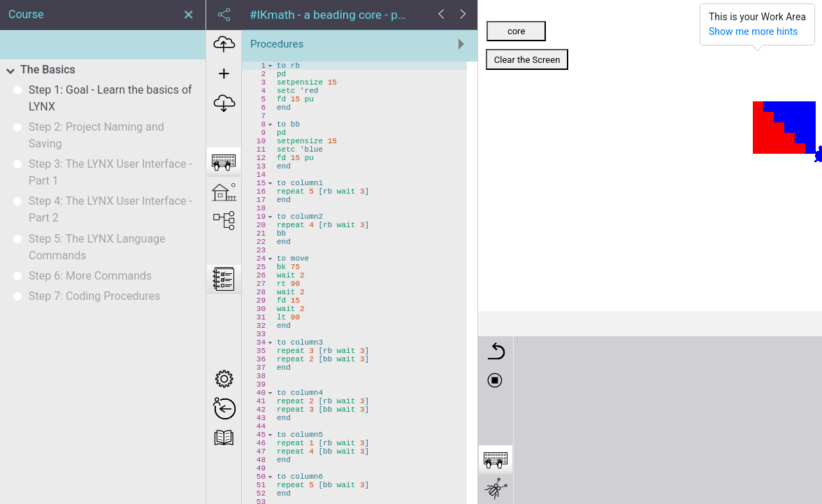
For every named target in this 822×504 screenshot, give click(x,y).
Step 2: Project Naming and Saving (96, 135)
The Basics (48, 70)
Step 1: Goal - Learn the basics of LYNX (110, 98)
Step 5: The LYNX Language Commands (97, 247)
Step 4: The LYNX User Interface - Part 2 (110, 209)
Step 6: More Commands (90, 276)
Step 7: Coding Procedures (94, 296)
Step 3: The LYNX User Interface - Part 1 (110, 172)
